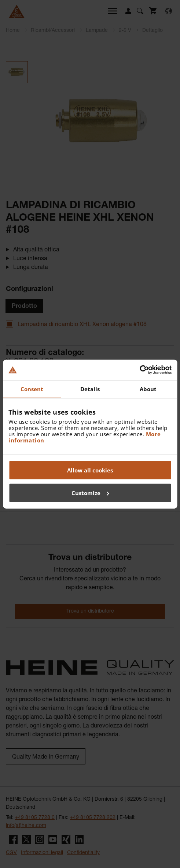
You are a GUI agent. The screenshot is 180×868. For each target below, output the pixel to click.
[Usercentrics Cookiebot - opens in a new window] (139, 370)
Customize (90, 493)
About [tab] (148, 389)
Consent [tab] (32, 389)
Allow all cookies (90, 470)
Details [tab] (90, 389)
